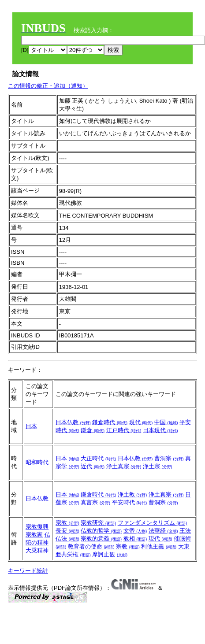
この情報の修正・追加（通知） (48, 86)
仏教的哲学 (101, 531)
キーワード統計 (28, 571)
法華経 (163, 531)
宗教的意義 (101, 539)
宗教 (67, 523)
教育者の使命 (91, 546)
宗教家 (34, 535)
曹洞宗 (169, 458)
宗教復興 (37, 527)
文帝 (135, 531)
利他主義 (159, 546)
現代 (141, 422)
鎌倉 (93, 430)
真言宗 (95, 502)
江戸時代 (124, 430)
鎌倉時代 (110, 422)
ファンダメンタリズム (153, 523)
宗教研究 (98, 523)
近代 (93, 466)
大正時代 (98, 458)
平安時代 (130, 502)
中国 (166, 422)
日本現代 (160, 430)
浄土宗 (158, 466)
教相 (135, 539)
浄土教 (132, 494)
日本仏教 (73, 422)
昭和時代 (37, 462)
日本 (31, 426)
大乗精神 (37, 550)
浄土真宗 (124, 466)
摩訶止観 (110, 554)
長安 (67, 531)
